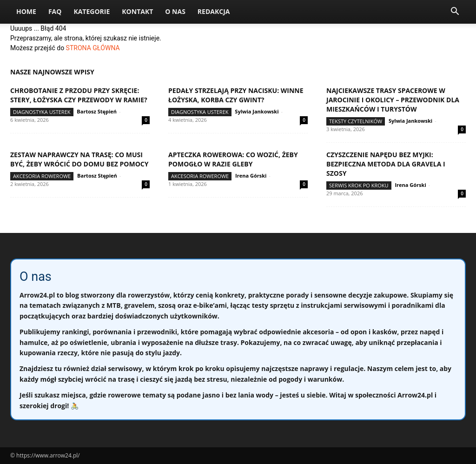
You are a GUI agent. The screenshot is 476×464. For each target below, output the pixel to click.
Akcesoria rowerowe (42, 176)
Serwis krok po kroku (359, 185)
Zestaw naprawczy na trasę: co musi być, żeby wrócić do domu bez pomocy (79, 159)
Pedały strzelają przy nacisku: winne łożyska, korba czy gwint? (236, 95)
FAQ (55, 11)
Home (26, 11)
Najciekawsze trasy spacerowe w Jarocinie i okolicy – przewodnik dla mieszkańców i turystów (393, 100)
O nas (175, 11)
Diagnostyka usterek (42, 112)
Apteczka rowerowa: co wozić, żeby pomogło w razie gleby (233, 159)
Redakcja (214, 11)
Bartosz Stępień (97, 111)
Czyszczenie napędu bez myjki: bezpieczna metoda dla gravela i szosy (386, 164)
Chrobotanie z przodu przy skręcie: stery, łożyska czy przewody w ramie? (79, 95)
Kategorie (92, 11)
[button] (455, 12)
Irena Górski (251, 176)
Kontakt (137, 11)
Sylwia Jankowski (257, 111)
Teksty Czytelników (356, 121)
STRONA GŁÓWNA (93, 48)
